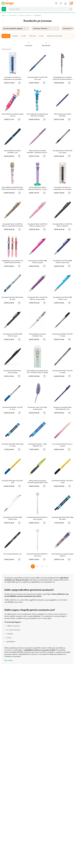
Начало (4, 15)
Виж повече (9, 660)
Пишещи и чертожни (25, 15)
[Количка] (71, 3)
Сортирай (28, 44)
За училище (12, 15)
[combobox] (38, 9)
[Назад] (3, 21)
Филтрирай (46, 44)
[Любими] (61, 3)
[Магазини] (56, 3)
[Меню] (4, 9)
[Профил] (65, 3)
